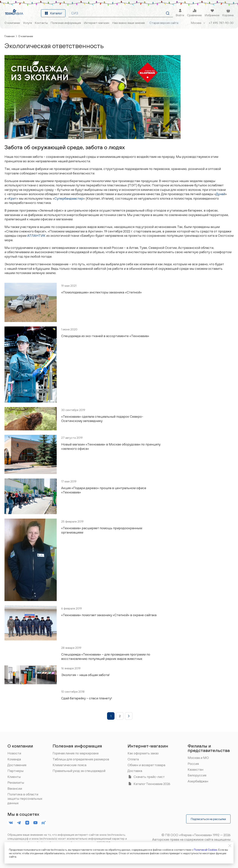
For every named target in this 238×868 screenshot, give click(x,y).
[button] (111, 716)
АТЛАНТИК (36, 236)
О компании (26, 36)
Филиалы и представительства (209, 748)
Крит (13, 198)
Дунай (220, 194)
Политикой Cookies (205, 850)
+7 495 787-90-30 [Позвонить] (221, 23)
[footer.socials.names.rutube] (44, 823)
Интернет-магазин (148, 746)
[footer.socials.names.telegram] (19, 823)
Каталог (53, 13)
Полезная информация (77, 746)
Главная (10, 36)
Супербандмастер (69, 198)
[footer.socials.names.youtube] (35, 823)
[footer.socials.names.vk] (11, 823)
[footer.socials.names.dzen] (27, 823)
